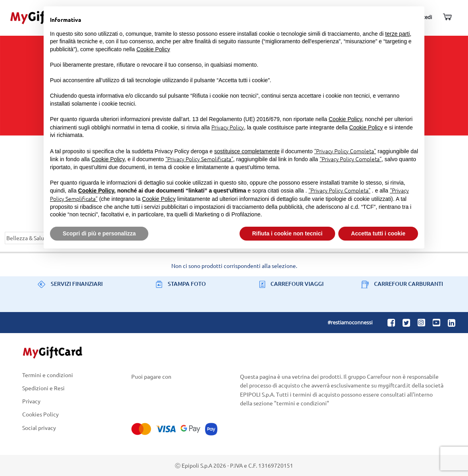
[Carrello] (447, 17)
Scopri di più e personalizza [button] (99, 233)
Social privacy (39, 428)
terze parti (397, 34)
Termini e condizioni (48, 375)
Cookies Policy (40, 414)
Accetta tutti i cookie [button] (378, 233)
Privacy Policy (228, 127)
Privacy (31, 401)
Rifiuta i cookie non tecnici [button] (287, 233)
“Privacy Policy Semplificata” (199, 159)
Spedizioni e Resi (43, 388)
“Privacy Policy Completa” (345, 151)
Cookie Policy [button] (153, 49)
